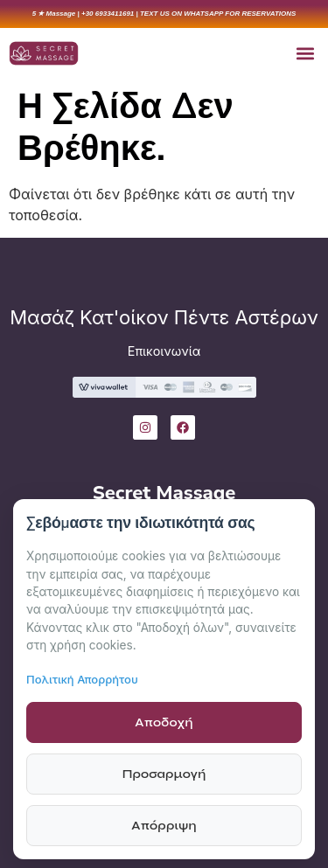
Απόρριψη (164, 826)
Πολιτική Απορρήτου (82, 679)
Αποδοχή (164, 722)
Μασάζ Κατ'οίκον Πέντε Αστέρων (164, 317)
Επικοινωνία (164, 351)
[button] (305, 53)
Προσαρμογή (164, 774)
